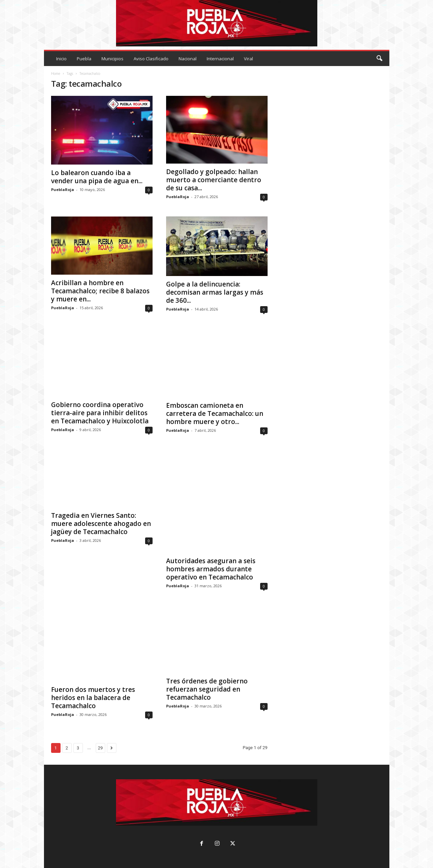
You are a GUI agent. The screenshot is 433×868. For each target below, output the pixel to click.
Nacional (188, 59)
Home (56, 73)
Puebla (84, 59)
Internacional (220, 59)
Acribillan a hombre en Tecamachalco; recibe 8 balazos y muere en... (100, 291)
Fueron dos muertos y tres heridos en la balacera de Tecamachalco (93, 698)
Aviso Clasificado (151, 59)
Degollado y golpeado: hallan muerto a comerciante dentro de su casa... (214, 180)
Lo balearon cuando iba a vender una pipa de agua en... (97, 177)
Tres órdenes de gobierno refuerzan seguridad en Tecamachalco (207, 689)
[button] (379, 59)
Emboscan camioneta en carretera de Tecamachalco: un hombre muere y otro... (215, 414)
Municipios (112, 59)
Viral (248, 59)
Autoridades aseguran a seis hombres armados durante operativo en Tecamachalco (211, 569)
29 (100, 748)
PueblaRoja (63, 189)
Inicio (61, 59)
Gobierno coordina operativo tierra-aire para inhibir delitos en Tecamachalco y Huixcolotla (100, 413)
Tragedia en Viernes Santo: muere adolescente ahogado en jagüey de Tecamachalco (101, 524)
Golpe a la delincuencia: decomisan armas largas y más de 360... (215, 292)
